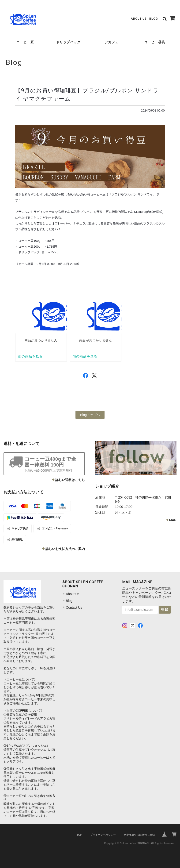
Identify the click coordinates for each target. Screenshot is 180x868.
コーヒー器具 (155, 42)
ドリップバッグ (68, 42)
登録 (165, 610)
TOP (79, 835)
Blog (154, 19)
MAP (173, 520)
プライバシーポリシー (103, 835)
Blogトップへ (90, 415)
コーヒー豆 (25, 42)
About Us (139, 19)
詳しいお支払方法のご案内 (65, 549)
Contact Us (74, 608)
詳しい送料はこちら (70, 480)
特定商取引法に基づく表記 (139, 835)
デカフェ (112, 42)
